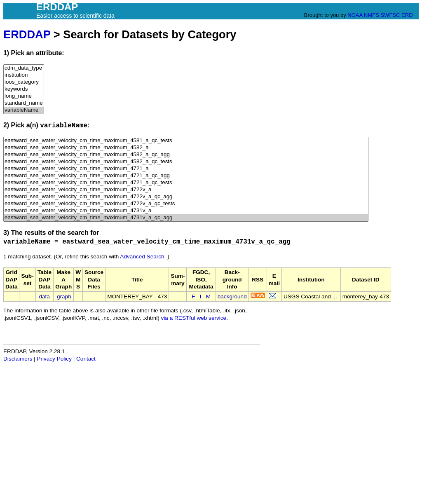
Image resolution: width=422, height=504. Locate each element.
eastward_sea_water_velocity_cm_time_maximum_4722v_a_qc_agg (186, 197)
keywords (24, 89)
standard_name (24, 103)
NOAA (355, 15)
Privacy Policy (54, 359)
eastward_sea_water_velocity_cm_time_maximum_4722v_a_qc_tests (186, 204)
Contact (86, 359)
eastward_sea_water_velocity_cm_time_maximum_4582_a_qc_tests (186, 162)
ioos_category (24, 82)
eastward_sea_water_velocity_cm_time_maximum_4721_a (186, 169)
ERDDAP (27, 34)
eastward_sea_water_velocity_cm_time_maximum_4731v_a (186, 211)
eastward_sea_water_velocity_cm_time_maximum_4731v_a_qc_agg (186, 218)
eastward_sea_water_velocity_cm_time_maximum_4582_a (186, 148)
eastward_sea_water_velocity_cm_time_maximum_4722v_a (186, 190)
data (44, 297)
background (232, 297)
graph (64, 297)
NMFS (372, 15)
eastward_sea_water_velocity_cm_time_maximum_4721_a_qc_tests (186, 183)
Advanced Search (142, 257)
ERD (407, 15)
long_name (24, 96)
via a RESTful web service (194, 318)
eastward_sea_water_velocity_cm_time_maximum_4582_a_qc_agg (186, 155)
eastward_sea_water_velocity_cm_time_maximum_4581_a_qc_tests (186, 141)
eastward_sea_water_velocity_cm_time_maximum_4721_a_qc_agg (186, 176)
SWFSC (390, 15)
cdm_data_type (24, 68)
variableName (24, 110)
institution (24, 75)
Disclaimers (18, 359)
